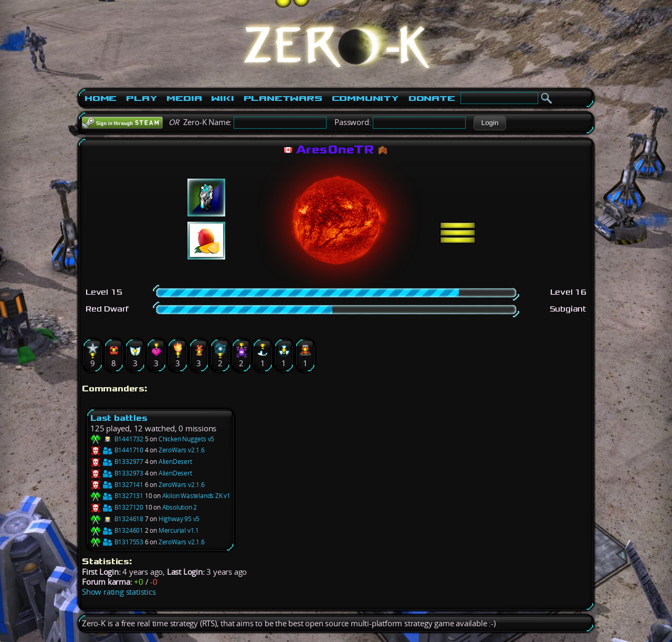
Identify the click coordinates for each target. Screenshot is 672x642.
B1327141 (117, 485)
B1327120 (117, 507)
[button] (490, 123)
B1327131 (117, 496)
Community (365, 98)
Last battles (119, 418)
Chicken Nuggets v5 (186, 439)
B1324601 (117, 530)
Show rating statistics (119, 592)
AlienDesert (175, 462)
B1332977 (117, 462)
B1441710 (117, 450)
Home (101, 98)
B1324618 (117, 519)
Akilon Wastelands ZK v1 (196, 496)
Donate (432, 98)
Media (184, 98)
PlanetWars (283, 98)
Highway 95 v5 (179, 519)
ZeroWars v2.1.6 (182, 450)
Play (141, 98)
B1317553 (117, 542)
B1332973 (117, 473)
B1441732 (117, 439)
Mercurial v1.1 (179, 530)
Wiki (222, 98)
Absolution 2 (180, 507)
